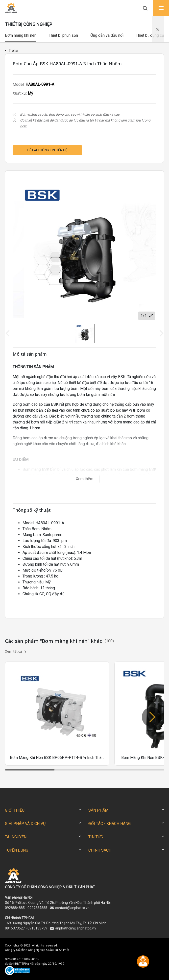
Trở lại (12, 51)
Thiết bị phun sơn (63, 35)
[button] (152, 717)
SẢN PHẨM (98, 810)
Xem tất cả (16, 652)
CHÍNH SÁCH (100, 850)
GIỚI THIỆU (15, 810)
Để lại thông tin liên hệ (47, 150)
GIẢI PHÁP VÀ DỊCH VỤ (25, 824)
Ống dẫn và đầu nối (107, 35)
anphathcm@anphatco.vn (75, 928)
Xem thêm (84, 479)
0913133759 (37, 928)
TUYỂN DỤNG (17, 850)
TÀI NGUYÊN (16, 837)
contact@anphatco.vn (72, 908)
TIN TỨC (96, 837)
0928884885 (15, 908)
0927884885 (37, 908)
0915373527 (15, 928)
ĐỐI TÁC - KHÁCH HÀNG (109, 824)
